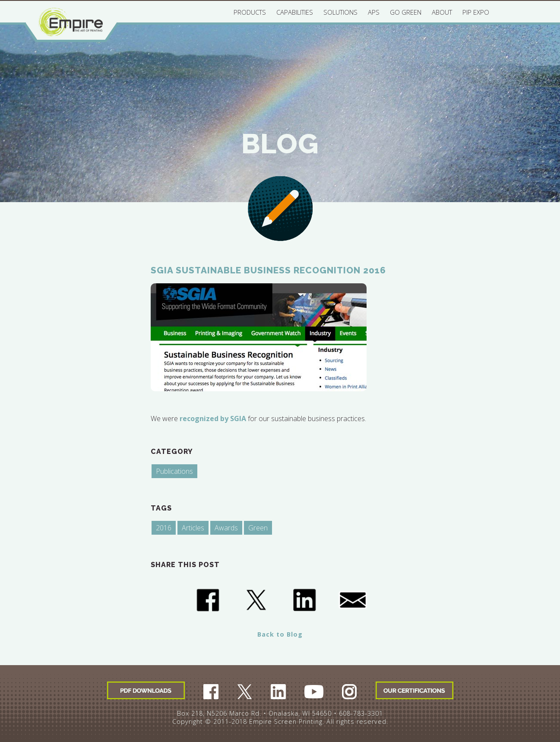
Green (258, 528)
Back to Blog (280, 634)
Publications (174, 471)
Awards (226, 528)
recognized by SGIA (213, 419)
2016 (164, 528)
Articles (193, 528)
